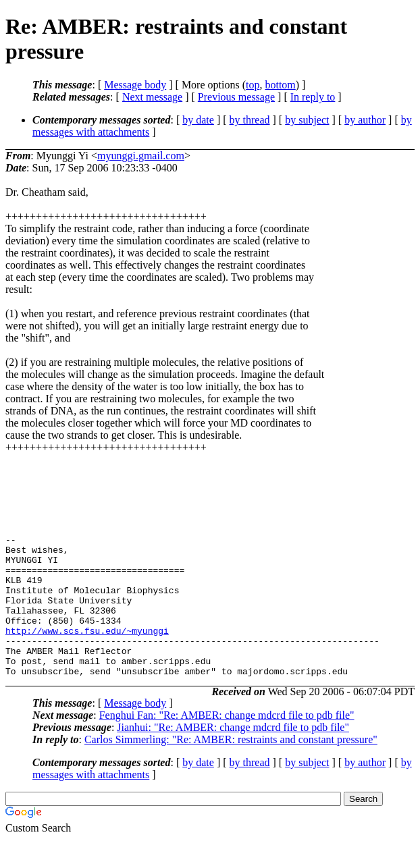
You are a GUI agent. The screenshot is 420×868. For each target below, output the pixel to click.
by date (198, 120)
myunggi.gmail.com (141, 156)
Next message (152, 97)
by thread (250, 120)
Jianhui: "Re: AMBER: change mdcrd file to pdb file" (233, 756)
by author (365, 120)
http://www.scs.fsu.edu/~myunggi (87, 651)
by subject (307, 120)
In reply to (313, 97)
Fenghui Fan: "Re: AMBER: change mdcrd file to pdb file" (227, 743)
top (253, 85)
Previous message (236, 97)
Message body (135, 85)
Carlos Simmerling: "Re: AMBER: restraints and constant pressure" (231, 768)
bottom (280, 85)
